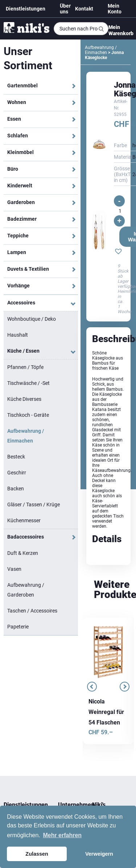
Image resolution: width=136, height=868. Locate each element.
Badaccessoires (26, 537)
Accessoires (21, 303)
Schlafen (18, 136)
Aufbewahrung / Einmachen (26, 436)
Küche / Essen (23, 351)
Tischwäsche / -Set (28, 383)
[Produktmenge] (120, 211)
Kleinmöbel (20, 152)
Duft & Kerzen (23, 553)
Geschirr (17, 473)
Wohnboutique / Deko (32, 319)
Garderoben (21, 202)
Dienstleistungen (26, 9)
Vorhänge (18, 286)
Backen (16, 489)
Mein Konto (115, 9)
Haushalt (18, 335)
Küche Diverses (24, 399)
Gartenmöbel (22, 86)
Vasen (14, 569)
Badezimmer (22, 219)
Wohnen (17, 102)
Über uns (65, 9)
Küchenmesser (24, 520)
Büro (13, 169)
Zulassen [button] (37, 854)
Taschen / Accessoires (32, 611)
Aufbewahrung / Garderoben (26, 590)
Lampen (17, 252)
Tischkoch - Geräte (28, 415)
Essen (14, 119)
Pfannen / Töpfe (25, 367)
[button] (118, 252)
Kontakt (84, 9)
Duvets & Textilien (28, 269)
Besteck (16, 457)
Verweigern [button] (99, 854)
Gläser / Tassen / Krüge (34, 504)
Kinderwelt (20, 186)
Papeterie (18, 627)
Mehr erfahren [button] (62, 835)
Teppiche (18, 236)
